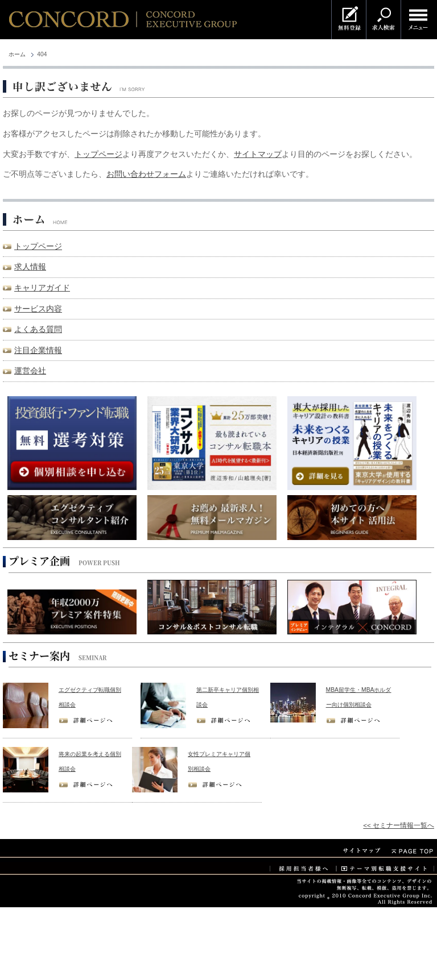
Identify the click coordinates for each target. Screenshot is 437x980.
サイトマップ (258, 154)
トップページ (98, 154)
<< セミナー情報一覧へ (399, 825)
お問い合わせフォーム (146, 174)
